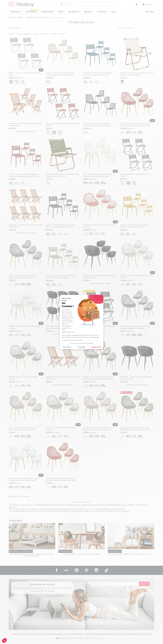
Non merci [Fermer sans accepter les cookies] (67, 347)
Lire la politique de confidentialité (72, 340)
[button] (4, 640)
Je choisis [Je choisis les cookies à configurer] (81, 347)
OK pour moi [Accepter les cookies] (96, 347)
